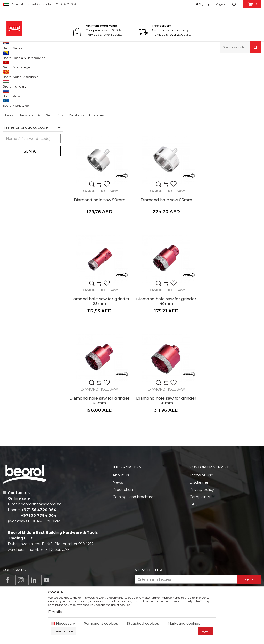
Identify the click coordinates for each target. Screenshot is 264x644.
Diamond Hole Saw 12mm (99, 161)
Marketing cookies (184, 623)
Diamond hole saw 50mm (231, 161)
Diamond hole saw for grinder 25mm (165, 261)
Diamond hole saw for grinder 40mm (231, 261)
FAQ (193, 463)
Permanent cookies (101, 623)
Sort (200, 73)
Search (32, 212)
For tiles (14, 136)
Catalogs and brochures (134, 456)
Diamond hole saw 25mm (165, 161)
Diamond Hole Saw (20, 116)
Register (221, 4)
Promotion (16, 179)
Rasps (9, 104)
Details (55, 612)
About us (121, 434)
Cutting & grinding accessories (81, 64)
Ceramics (15, 154)
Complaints (200, 456)
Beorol (7, 64)
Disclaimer (199, 441)
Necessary (65, 623)
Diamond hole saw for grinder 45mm (99, 360)
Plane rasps (14, 110)
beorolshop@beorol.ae (41, 463)
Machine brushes (19, 97)
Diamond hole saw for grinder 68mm (165, 360)
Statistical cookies (143, 623)
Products (22, 64)
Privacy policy (202, 449)
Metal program (44, 64)
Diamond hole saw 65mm (99, 259)
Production (123, 449)
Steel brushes (15, 91)
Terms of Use (201, 434)
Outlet (13, 173)
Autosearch (180, 73)
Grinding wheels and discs (26, 85)
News (118, 441)
